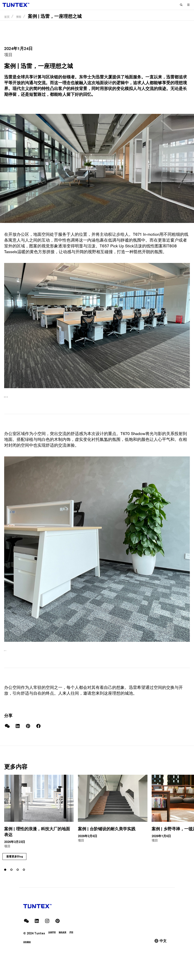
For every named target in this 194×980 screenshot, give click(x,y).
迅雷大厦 (104, 77)
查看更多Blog (24, 879)
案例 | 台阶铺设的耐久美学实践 (107, 835)
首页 (9, 23)
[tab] (5, 399)
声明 (82, 948)
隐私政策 (70, 948)
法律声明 (54, 948)
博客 (24, 23)
